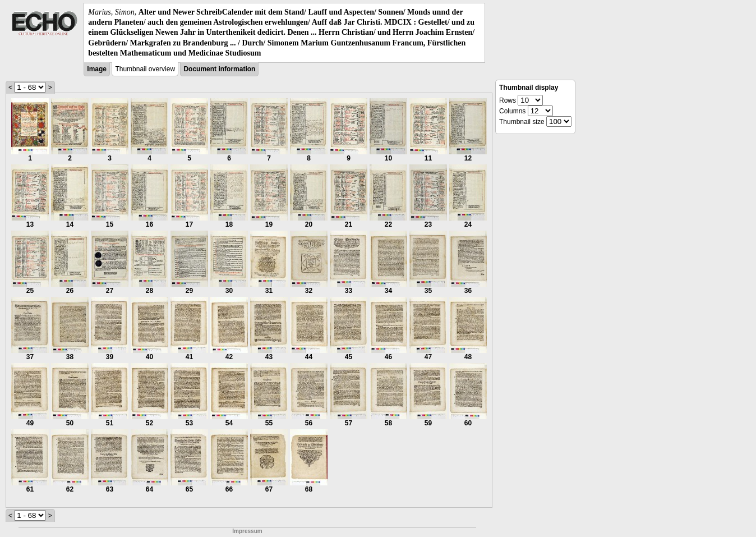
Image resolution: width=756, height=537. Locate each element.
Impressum (247, 531)
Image (97, 69)
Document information (219, 69)
